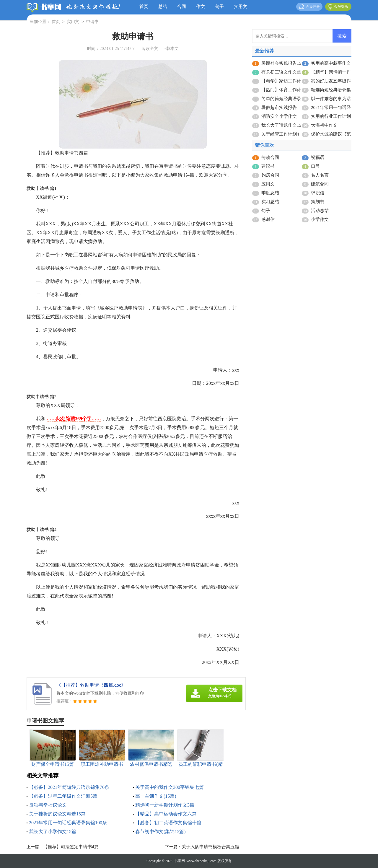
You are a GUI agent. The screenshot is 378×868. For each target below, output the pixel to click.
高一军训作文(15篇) (156, 796)
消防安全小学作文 (279, 116)
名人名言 (320, 175)
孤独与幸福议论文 (48, 805)
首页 (144, 6)
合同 (182, 6)
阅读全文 (150, 49)
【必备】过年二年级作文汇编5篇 (63, 796)
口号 (315, 166)
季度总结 (270, 193)
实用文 (241, 6)
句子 (219, 6)
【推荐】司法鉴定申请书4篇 (71, 847)
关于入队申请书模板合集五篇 (210, 847)
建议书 (268, 166)
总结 (163, 6)
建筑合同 (320, 184)
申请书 (92, 22)
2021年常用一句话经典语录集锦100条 (68, 823)
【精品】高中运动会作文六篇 (166, 814)
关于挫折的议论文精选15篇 (57, 814)
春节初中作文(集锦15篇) (161, 832)
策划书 (318, 202)
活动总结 (320, 211)
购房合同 (270, 175)
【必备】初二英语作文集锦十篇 (168, 823)
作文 (201, 6)
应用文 (268, 184)
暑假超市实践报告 (279, 108)
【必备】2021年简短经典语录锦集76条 (69, 787)
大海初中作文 (324, 125)
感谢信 (268, 219)
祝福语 (318, 157)
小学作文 (320, 219)
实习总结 (270, 202)
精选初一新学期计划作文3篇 (165, 805)
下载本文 (170, 49)
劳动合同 (270, 157)
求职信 (318, 193)
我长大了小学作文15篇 (53, 832)
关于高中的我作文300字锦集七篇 (170, 787)
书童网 (180, 861)
